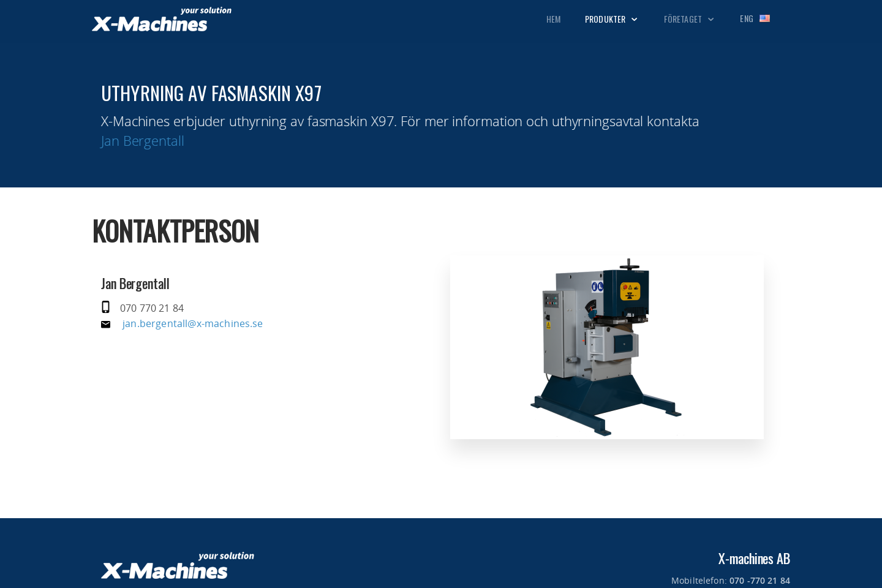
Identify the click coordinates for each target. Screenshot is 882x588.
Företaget (690, 19)
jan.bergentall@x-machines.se (193, 323)
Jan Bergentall (143, 140)
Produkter (612, 19)
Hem (553, 19)
